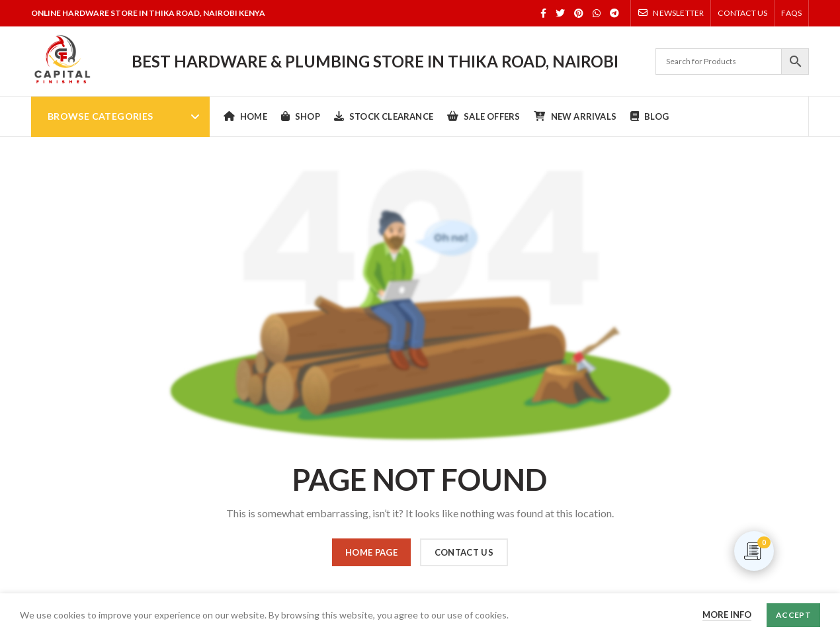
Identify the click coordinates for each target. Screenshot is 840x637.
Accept (793, 615)
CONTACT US (464, 552)
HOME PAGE (371, 552)
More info (727, 615)
